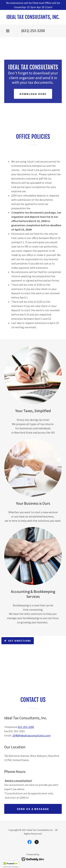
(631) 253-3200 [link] (33, 31)
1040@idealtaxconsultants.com (31, 735)
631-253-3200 (26, 727)
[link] (33, 17)
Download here (33, 94)
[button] (8, 31)
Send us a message (33, 809)
